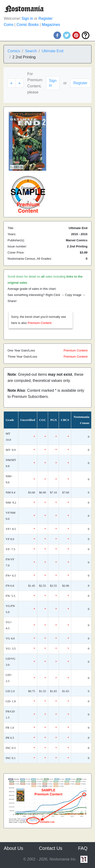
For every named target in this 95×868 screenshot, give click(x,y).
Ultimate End (53, 51)
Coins (9, 25)
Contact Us (51, 848)
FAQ (83, 848)
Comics (14, 51)
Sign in (27, 18)
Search (31, 51)
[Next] (19, 83)
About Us (13, 848)
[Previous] (11, 83)
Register (45, 18)
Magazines (51, 25)
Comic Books (28, 25)
